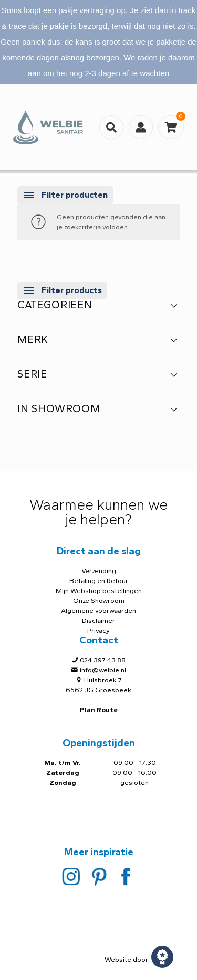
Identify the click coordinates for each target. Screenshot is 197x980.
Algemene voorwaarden (98, 611)
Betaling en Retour (99, 581)
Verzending (99, 571)
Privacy (98, 631)
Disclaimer (98, 621)
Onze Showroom (99, 601)
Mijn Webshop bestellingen (99, 591)
